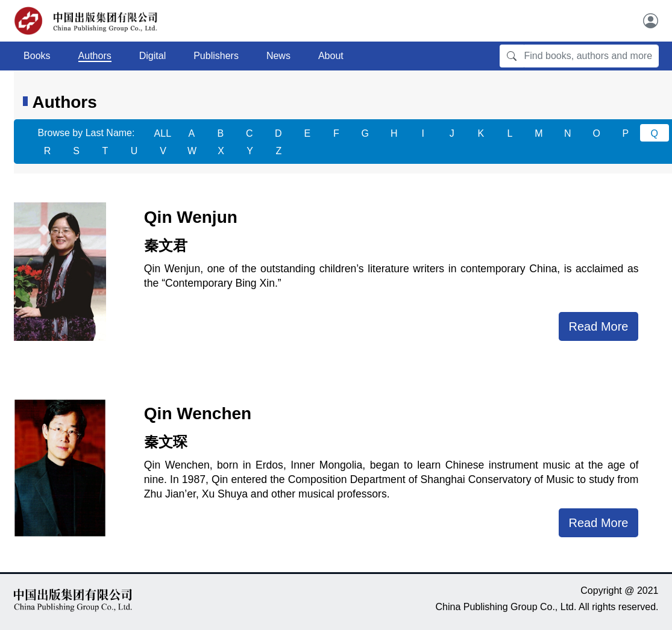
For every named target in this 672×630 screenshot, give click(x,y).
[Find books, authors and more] (591, 56)
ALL (163, 133)
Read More (599, 326)
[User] (651, 21)
